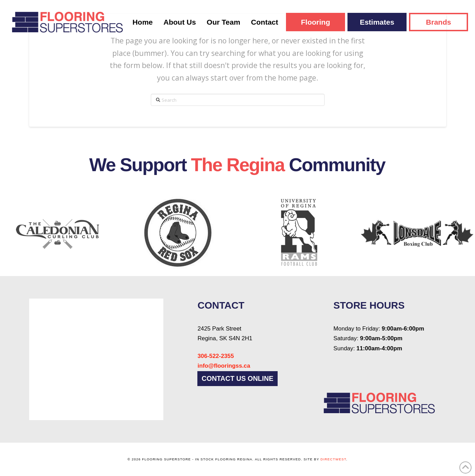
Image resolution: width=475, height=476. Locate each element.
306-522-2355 (216, 356)
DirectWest (333, 459)
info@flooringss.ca (224, 366)
